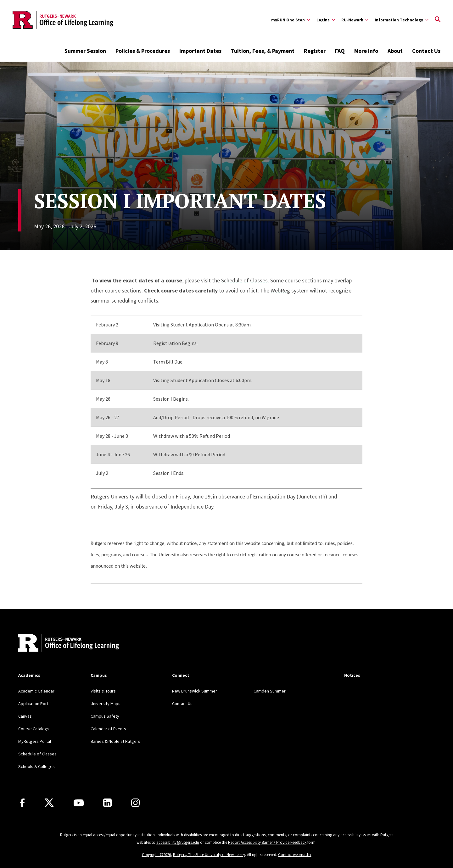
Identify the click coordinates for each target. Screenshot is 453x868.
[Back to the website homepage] (63, 20)
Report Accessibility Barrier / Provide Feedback (267, 842)
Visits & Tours (103, 691)
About (395, 51)
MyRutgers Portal (35, 741)
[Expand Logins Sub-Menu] (326, 20)
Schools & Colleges (36, 766)
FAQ (340, 51)
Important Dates (200, 51)
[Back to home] (60, 644)
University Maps (106, 704)
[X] (49, 803)
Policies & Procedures (143, 51)
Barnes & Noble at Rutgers (115, 741)
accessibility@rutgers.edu (178, 842)
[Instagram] (135, 803)
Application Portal (35, 704)
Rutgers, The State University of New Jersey (209, 855)
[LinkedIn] (107, 803)
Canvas (25, 716)
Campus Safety (105, 716)
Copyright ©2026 (156, 855)
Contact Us (426, 51)
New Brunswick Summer (195, 691)
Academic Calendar (36, 691)
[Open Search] (438, 20)
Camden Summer (270, 691)
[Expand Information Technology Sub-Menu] (402, 20)
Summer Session (85, 51)
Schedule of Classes (244, 280)
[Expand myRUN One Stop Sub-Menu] (291, 20)
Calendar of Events (108, 729)
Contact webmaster (295, 855)
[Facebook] (22, 803)
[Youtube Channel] (79, 803)
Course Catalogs (34, 729)
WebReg (280, 290)
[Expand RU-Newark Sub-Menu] (355, 20)
